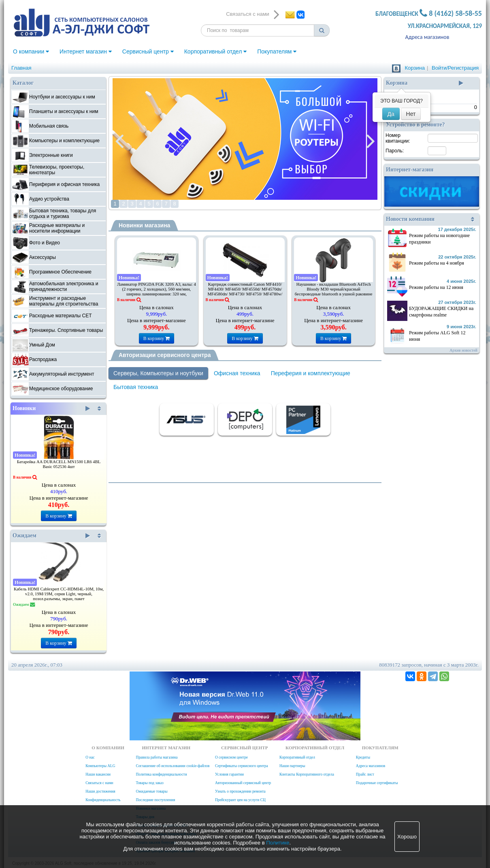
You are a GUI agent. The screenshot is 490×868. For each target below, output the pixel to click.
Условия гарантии (229, 774)
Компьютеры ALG (100, 766)
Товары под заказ (149, 783)
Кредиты (363, 757)
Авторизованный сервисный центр (243, 783)
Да (391, 114)
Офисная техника (237, 373)
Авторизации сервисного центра (165, 355)
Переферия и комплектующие (311, 373)
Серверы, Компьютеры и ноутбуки (158, 373)
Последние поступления (155, 800)
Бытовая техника (136, 387)
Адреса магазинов (427, 37)
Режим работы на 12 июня (436, 287)
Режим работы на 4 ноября (437, 263)
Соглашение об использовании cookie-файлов (173, 766)
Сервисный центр (148, 51)
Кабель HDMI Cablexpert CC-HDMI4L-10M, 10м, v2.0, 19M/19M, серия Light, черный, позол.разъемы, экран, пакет (59, 594)
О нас (90, 757)
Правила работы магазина (157, 757)
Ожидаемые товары (151, 791)
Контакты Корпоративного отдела (307, 774)
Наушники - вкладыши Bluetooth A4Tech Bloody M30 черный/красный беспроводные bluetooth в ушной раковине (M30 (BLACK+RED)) (334, 292)
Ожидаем (51, 536)
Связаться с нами (99, 783)
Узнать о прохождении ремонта (240, 791)
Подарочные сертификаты (377, 783)
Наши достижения (100, 791)
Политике (278, 843)
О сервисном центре (231, 757)
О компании (31, 51)
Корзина (415, 68)
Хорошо (407, 837)
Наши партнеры (292, 766)
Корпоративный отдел (216, 51)
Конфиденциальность (103, 800)
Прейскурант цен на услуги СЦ (240, 800)
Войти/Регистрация (455, 68)
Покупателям (277, 51)
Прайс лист (365, 774)
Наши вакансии (98, 774)
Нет (411, 114)
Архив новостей (463, 350)
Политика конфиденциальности (161, 774)
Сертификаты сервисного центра (242, 766)
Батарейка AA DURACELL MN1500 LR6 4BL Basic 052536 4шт (59, 464)
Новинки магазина (144, 225)
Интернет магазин (86, 51)
